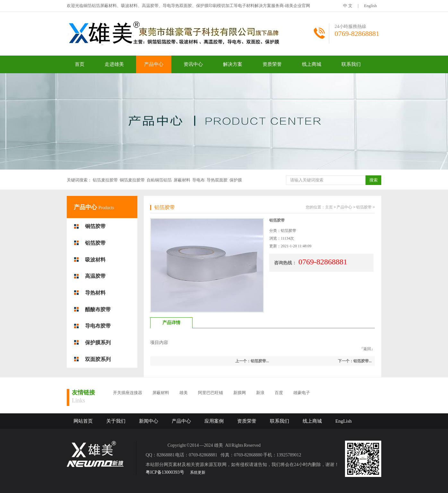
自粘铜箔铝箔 (159, 180)
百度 (279, 393)
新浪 (260, 393)
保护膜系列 (98, 343)
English (370, 6)
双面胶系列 (98, 359)
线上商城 (312, 64)
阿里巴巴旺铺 (211, 393)
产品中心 (154, 64)
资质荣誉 (272, 64)
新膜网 (240, 393)
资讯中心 (193, 64)
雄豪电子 (302, 393)
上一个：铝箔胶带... (252, 361)
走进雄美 (114, 64)
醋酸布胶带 (98, 309)
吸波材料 (95, 260)
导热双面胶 (217, 180)
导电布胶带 (98, 326)
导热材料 (95, 293)
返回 (367, 349)
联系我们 (351, 64)
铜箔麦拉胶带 (132, 180)
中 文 (348, 6)
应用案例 (214, 421)
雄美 (184, 393)
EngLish (344, 421)
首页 (80, 64)
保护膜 (236, 180)
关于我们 (116, 421)
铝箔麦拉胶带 (105, 180)
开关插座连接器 (128, 393)
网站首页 (83, 421)
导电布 (198, 180)
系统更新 (198, 472)
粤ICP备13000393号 (165, 472)
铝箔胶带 (95, 243)
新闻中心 (149, 421)
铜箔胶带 (95, 226)
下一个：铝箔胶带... (355, 361)
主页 (329, 207)
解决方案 (233, 64)
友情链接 (83, 392)
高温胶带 (95, 276)
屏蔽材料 (182, 180)
